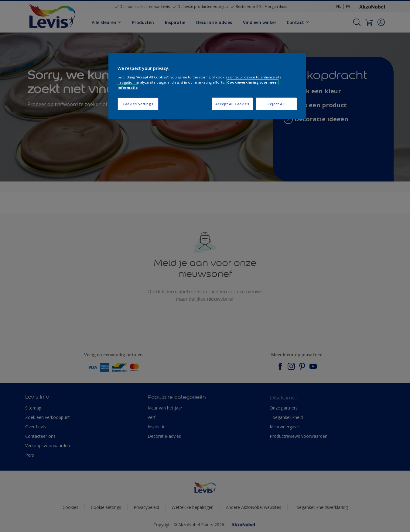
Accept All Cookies (232, 104)
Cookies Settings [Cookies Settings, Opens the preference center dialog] (138, 104)
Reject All (276, 104)
